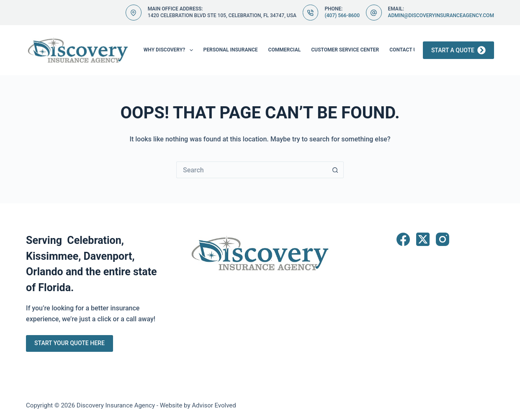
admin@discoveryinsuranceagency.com (441, 15)
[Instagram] (443, 239)
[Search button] (335, 170)
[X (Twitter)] (423, 239)
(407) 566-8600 (342, 15)
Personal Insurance (231, 50)
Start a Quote (458, 50)
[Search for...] (252, 170)
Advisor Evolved (214, 405)
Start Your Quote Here (70, 343)
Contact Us (410, 50)
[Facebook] (403, 239)
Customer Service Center (345, 50)
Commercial (285, 50)
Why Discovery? (170, 50)
